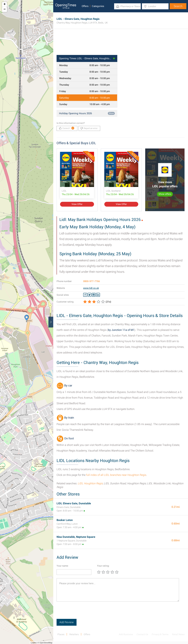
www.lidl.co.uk (91, 288)
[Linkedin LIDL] (98, 295)
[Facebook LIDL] (85, 295)
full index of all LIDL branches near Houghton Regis (116, 475)
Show (111, 113)
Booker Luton (65, 520)
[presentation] (82, 612)
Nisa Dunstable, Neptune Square (76, 537)
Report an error (89, 128)
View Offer (77, 204)
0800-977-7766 (92, 281)
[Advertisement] (121, 44)
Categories (98, 6)
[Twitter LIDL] (89, 295)
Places (61, 634)
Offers (85, 6)
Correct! (67, 128)
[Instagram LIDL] (94, 295)
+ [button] (5, 4)
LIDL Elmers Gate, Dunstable (74, 503)
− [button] (5, 9)
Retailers (74, 634)
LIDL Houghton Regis (90, 483)
